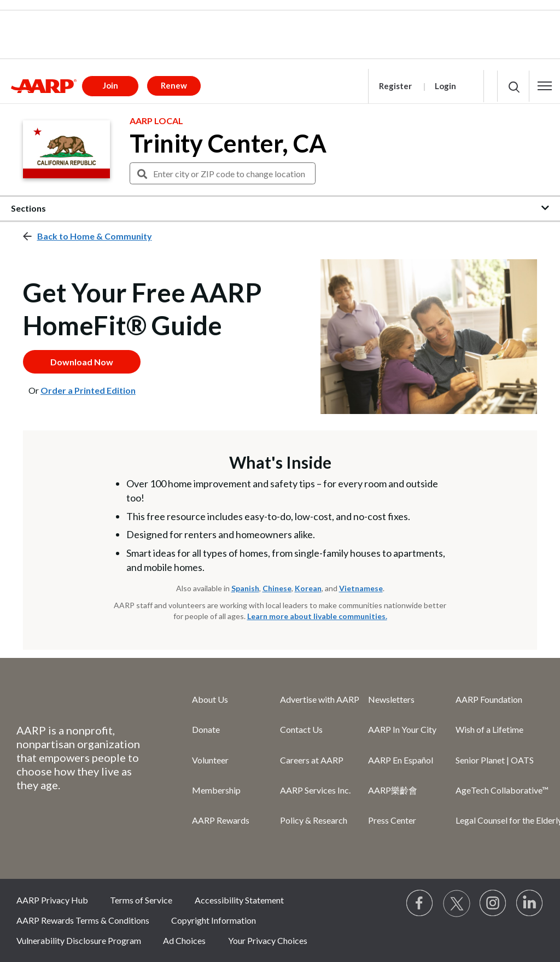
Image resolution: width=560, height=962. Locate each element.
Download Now (82, 362)
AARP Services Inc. (315, 790)
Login (445, 86)
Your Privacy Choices (268, 940)
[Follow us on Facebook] (420, 903)
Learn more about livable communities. (317, 616)
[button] (545, 86)
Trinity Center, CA (228, 143)
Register (395, 86)
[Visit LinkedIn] (530, 903)
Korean (308, 588)
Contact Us (301, 729)
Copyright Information (214, 920)
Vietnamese (361, 588)
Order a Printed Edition (88, 390)
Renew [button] (174, 85)
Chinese (277, 588)
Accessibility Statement (239, 900)
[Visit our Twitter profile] (457, 903)
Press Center (392, 820)
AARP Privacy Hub (52, 900)
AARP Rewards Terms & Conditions (83, 920)
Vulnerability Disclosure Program (79, 940)
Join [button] (110, 85)
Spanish (245, 588)
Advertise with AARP (320, 699)
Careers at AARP (312, 760)
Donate (206, 729)
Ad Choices (184, 940)
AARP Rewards (221, 820)
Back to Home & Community (95, 236)
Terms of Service (141, 900)
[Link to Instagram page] (493, 903)
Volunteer (210, 760)
